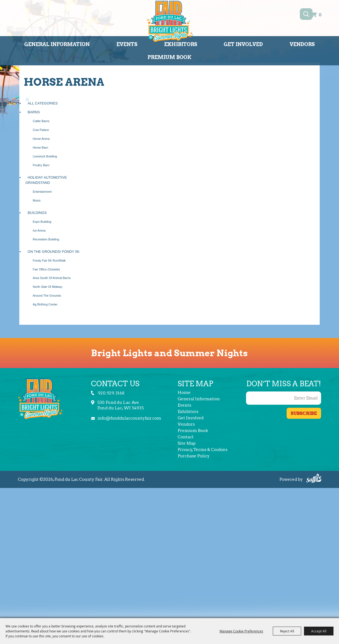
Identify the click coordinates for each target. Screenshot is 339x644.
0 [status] (320, 15)
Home (184, 393)
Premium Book (169, 57)
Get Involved (243, 44)
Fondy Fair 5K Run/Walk (49, 261)
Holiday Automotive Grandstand (46, 180)
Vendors (302, 44)
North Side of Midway (48, 287)
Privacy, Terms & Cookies (202, 450)
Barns (34, 112)
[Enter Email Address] (284, 398)
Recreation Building (46, 239)
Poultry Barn (41, 165)
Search (306, 14)
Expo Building (42, 222)
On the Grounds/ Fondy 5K (54, 252)
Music (37, 200)
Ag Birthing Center (45, 304)
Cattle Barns (41, 121)
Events (127, 44)
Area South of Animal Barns (52, 278)
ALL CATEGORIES (43, 103)
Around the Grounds (47, 296)
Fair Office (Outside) (46, 269)
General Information (57, 44)
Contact (186, 437)
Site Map (187, 443)
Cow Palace (41, 130)
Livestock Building (45, 156)
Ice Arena (39, 230)
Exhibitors (181, 44)
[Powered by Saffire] (314, 479)
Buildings (37, 213)
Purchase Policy (194, 456)
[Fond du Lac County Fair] (170, 22)
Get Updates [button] (304, 413)
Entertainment (42, 192)
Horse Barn (41, 147)
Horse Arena (41, 139)
